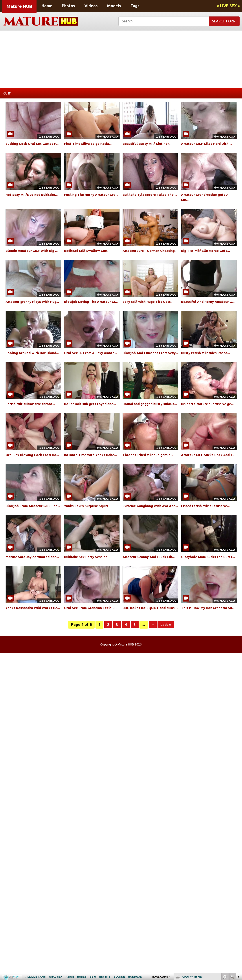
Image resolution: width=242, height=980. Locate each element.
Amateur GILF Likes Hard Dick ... (208, 144)
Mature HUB (19, 6)
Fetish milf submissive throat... (32, 419)
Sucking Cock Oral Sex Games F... (33, 144)
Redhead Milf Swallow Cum (87, 251)
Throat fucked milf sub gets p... (149, 475)
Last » (166, 665)
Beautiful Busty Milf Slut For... (148, 144)
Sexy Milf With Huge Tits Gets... (149, 307)
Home (47, 6)
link (238, 911)
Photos (68, 6)
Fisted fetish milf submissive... (207, 531)
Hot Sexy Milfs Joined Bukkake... (33, 195)
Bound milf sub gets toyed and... (91, 419)
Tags (135, 6)
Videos (91, 6)
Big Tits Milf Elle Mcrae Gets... (207, 251)
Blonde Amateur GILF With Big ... (33, 251)
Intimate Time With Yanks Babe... (92, 475)
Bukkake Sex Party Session (87, 587)
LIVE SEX (228, 6)
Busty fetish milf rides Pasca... (207, 363)
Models (114, 6)
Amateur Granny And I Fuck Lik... (150, 587)
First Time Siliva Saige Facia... (89, 144)
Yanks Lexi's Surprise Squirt (88, 531)
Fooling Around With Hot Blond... (33, 363)
